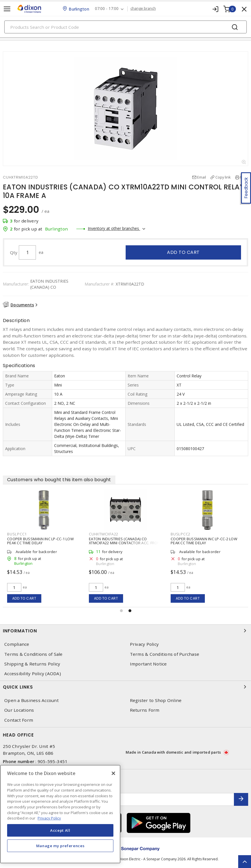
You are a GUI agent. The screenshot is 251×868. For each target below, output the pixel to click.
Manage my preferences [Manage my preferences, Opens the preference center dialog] (60, 846)
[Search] (126, 27)
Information (126, 631)
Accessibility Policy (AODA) (33, 674)
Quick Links (126, 687)
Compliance (17, 644)
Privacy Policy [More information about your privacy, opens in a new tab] (49, 818)
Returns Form (145, 710)
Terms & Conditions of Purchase (165, 654)
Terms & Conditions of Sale (33, 654)
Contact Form (19, 720)
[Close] (113, 773)
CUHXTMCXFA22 (104, 534)
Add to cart (183, 252)
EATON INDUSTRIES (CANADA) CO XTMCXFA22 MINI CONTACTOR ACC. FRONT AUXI (126, 543)
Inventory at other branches (114, 228)
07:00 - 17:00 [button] (107, 9)
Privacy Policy (144, 644)
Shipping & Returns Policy (32, 664)
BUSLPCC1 (17, 534)
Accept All (60, 830)
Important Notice (148, 664)
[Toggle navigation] (7, 9)
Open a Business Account (31, 700)
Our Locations (19, 710)
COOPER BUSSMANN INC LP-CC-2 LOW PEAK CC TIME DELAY (204, 541)
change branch (143, 9)
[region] (60, 814)
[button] (121, 611)
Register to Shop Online (156, 700)
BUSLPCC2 (180, 534)
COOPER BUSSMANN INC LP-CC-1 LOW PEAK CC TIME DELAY (40, 541)
